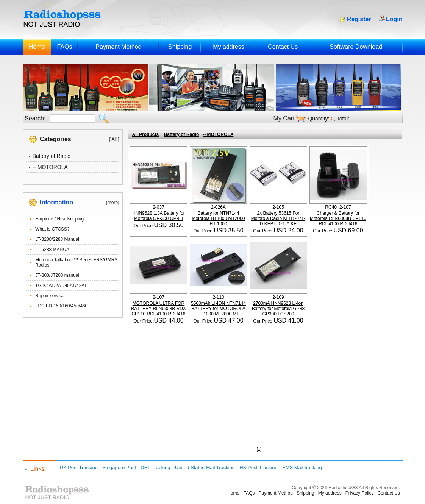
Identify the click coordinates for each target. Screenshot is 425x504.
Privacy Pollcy (360, 493)
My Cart (284, 118)
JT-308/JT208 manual (57, 275)
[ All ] (114, 139)
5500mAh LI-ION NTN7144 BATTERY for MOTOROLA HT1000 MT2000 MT (218, 309)
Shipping (180, 47)
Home (37, 47)
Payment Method (118, 47)
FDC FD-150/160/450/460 (61, 306)
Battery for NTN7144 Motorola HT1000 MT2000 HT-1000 (218, 218)
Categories (55, 139)
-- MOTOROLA (50, 167)
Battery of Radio (52, 156)
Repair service (50, 296)
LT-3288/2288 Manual (57, 239)
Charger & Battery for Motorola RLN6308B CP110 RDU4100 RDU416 (338, 218)
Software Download (356, 47)
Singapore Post (119, 467)
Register (359, 19)
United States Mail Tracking (205, 467)
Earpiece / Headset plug (59, 219)
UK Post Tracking (79, 467)
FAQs (64, 47)
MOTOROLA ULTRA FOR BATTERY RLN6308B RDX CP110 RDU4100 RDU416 (159, 309)
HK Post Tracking (258, 467)
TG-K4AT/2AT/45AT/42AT (61, 286)
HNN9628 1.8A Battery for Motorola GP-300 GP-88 (159, 216)
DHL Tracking (155, 467)
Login (394, 19)
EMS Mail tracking (302, 467)
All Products (146, 134)
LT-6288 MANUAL (54, 250)
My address (229, 47)
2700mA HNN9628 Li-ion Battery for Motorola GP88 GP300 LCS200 (278, 309)
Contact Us (283, 47)
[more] (112, 203)
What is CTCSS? (52, 229)
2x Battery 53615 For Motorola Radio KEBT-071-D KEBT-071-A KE (278, 218)
